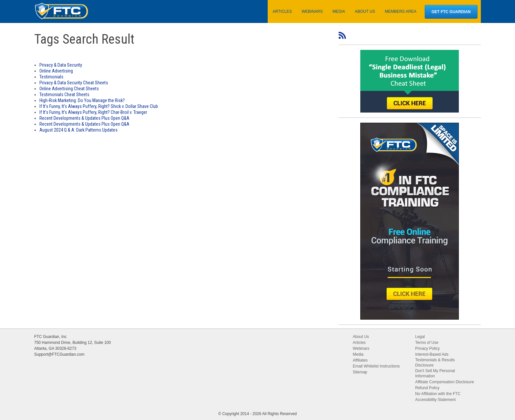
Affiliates (360, 360)
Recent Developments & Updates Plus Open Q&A (84, 118)
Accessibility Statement (435, 400)
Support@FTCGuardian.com (59, 354)
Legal (420, 337)
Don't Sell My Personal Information (435, 373)
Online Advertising (56, 71)
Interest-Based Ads (432, 354)
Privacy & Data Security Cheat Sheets (74, 83)
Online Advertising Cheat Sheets (69, 89)
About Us (361, 337)
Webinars (361, 348)
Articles (359, 343)
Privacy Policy (427, 348)
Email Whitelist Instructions (376, 366)
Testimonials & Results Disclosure (435, 363)
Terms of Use (427, 343)
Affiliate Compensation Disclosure (445, 382)
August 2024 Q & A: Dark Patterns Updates (78, 130)
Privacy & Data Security (61, 65)
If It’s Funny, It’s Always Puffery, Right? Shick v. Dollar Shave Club (99, 106)
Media (358, 354)
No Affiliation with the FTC (438, 394)
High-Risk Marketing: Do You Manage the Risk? (82, 100)
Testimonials (51, 77)
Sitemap (360, 372)
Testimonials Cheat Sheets (64, 94)
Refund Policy (427, 388)
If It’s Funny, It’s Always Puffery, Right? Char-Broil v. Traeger (93, 112)
